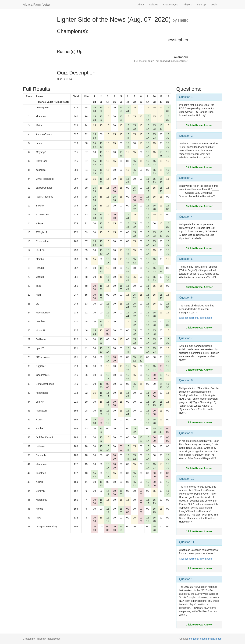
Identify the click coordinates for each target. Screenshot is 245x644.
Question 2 (186, 136)
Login (214, 5)
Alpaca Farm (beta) (36, 5)
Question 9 (186, 433)
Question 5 (186, 259)
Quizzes (154, 5)
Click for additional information (196, 318)
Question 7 (186, 338)
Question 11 (187, 542)
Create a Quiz (171, 5)
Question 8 (186, 380)
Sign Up (201, 5)
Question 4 (186, 217)
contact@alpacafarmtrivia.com (206, 639)
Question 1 (186, 97)
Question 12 (187, 579)
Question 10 (187, 479)
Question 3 (186, 178)
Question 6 (186, 298)
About (141, 5)
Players (188, 5)
